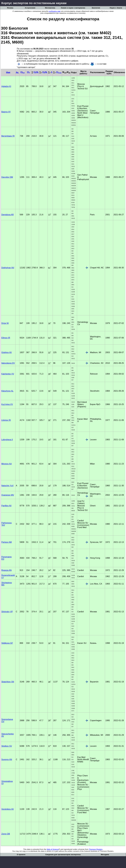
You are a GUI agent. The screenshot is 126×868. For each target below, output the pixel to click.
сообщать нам (55, 11)
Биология (96, 8)
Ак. (17, 72)
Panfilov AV (6, 506)
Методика (105, 855)
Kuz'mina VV (7, 404)
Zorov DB (6, 834)
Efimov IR (6, 338)
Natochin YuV (7, 486)
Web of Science (53, 849)
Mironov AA (7, 464)
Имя (8, 72)
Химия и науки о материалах (73, 8)
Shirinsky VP (7, 612)
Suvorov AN (7, 759)
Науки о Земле (116, 8)
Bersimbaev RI (8, 136)
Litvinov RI (6, 420)
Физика (10, 8)
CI (22, 72)
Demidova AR (8, 215)
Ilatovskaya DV (8, 363)
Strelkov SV (7, 746)
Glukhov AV (7, 352)
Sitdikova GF (7, 643)
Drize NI (5, 323)
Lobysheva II (7, 440)
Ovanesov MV (8, 495)
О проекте (21, 855)
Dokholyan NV (8, 268)
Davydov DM (7, 177)
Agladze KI (6, 86)
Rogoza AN (6, 570)
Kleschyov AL (7, 391)
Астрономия (30, 8)
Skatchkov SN (8, 682)
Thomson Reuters (96, 849)
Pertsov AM (7, 542)
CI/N (36, 72)
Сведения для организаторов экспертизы (63, 855)
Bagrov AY (6, 112)
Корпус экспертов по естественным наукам (34, 3)
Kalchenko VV (8, 374)
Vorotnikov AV (8, 809)
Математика (50, 8)
